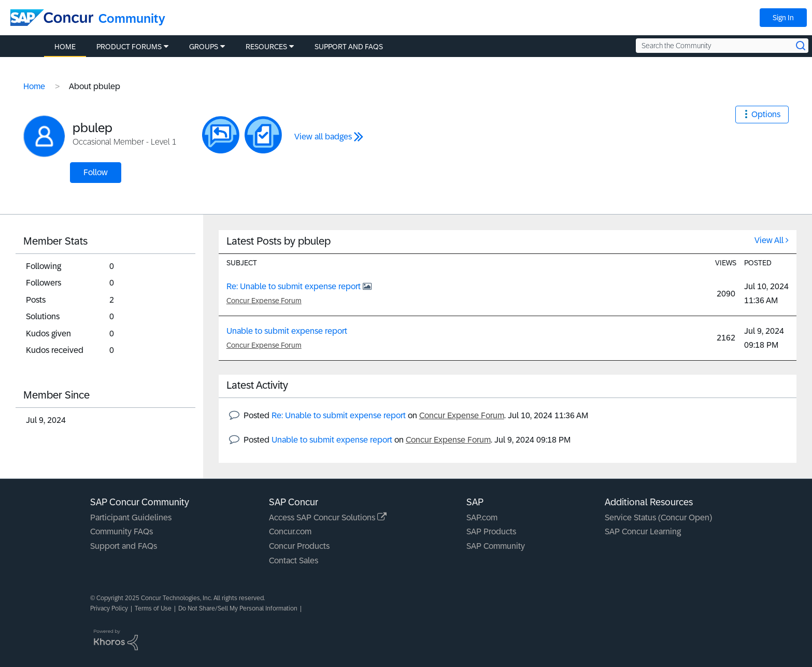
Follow (96, 172)
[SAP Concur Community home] (52, 18)
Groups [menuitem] (204, 47)
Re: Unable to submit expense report (295, 286)
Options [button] (766, 114)
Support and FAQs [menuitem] (349, 47)
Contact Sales (294, 560)
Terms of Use (153, 608)
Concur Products (299, 546)
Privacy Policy (109, 608)
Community (132, 18)
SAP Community (496, 546)
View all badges (323, 137)
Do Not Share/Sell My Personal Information (238, 608)
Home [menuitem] (65, 47)
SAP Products (491, 531)
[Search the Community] (722, 46)
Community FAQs (122, 531)
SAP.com (482, 517)
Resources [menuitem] (266, 47)
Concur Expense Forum (264, 301)
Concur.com (290, 531)
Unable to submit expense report (287, 331)
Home (34, 86)
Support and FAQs (124, 546)
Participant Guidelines (131, 517)
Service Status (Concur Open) (658, 517)
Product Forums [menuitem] (129, 47)
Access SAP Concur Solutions (328, 517)
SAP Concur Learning (643, 531)
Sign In (783, 18)
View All (769, 240)
